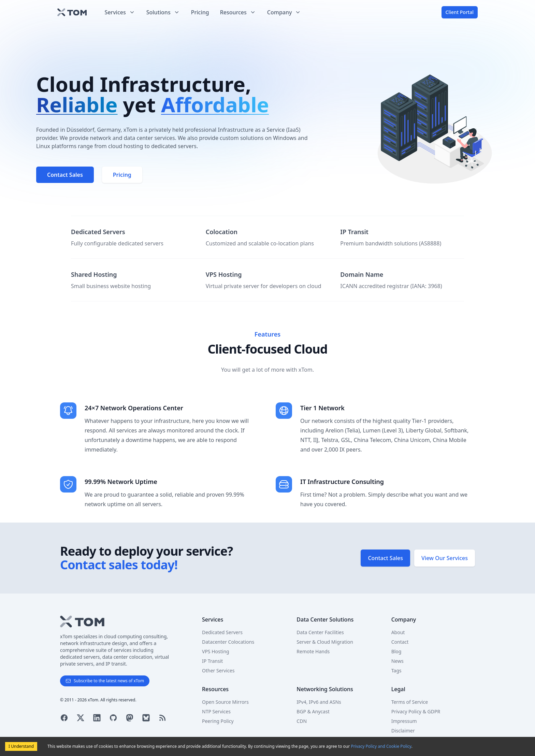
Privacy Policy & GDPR (416, 711)
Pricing (200, 12)
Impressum (404, 721)
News (397, 661)
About (398, 632)
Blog (396, 651)
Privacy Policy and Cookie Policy (381, 746)
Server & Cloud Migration (325, 642)
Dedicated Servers (222, 632)
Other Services (218, 671)
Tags (396, 671)
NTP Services (216, 711)
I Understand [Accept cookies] (21, 746)
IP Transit (212, 661)
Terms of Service (410, 702)
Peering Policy (218, 721)
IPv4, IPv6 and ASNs (319, 702)
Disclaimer (403, 731)
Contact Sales (385, 558)
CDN (302, 721)
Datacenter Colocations (228, 642)
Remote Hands (313, 651)
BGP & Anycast (313, 711)
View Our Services (445, 558)
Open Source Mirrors (225, 702)
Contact (400, 642)
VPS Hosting (216, 651)
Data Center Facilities (320, 632)
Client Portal (460, 12)
